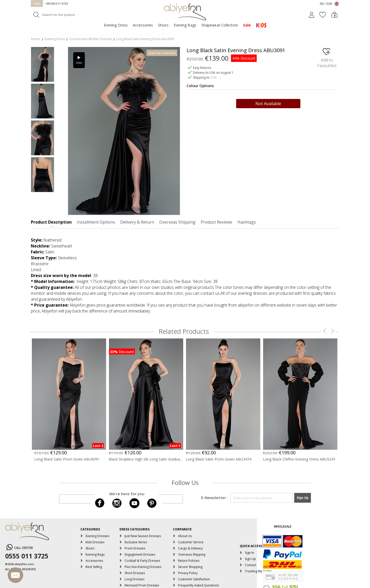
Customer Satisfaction (194, 579)
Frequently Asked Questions (198, 585)
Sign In (249, 553)
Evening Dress (116, 25)
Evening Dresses (97, 536)
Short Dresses (135, 573)
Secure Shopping (190, 567)
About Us (185, 536)
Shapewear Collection (220, 25)
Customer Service (191, 542)
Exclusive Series (136, 542)
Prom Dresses (135, 548)
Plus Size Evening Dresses (143, 567)
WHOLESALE (283, 526)
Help (37, 3)
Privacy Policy (188, 573)
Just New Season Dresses (143, 536)
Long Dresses (135, 579)
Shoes (163, 25)
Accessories (143, 25)
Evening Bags (185, 25)
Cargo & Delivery (190, 548)
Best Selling (94, 567)
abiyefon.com (24, 564)
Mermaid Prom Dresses (142, 585)
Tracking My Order (258, 571)
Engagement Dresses (140, 554)
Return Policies (189, 561)
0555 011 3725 (27, 556)
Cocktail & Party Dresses (142, 561)
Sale (247, 25)
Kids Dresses (95, 542)
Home (36, 39)
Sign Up (250, 559)
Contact (251, 565)
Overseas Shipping (192, 554)
